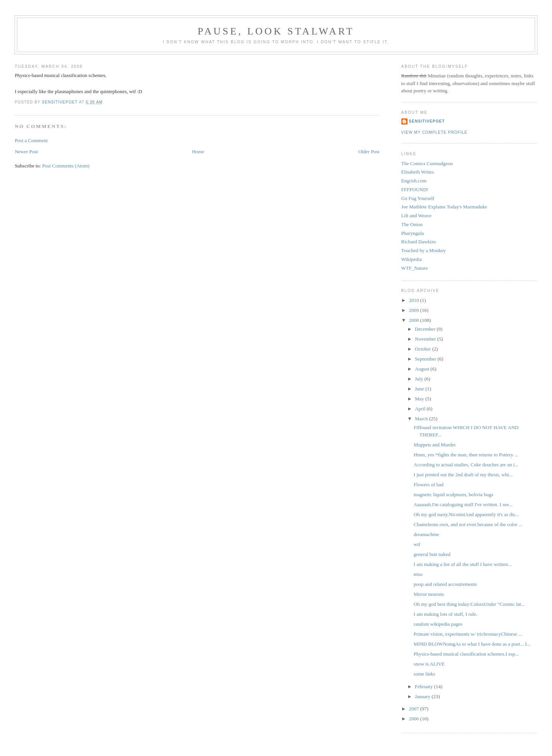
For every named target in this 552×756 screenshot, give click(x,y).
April (421, 409)
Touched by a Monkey (424, 250)
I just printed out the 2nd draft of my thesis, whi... (463, 475)
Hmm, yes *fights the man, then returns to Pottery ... (466, 455)
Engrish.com (414, 181)
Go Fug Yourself (418, 198)
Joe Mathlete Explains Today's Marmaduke (444, 207)
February (424, 686)
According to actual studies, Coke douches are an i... (466, 465)
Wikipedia (412, 259)
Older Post (369, 152)
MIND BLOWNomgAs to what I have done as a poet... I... (472, 644)
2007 (415, 709)
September (426, 359)
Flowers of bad (429, 485)
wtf (417, 544)
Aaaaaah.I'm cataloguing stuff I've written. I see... (463, 504)
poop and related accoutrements (445, 584)
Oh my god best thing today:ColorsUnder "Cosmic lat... (469, 604)
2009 (415, 310)
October (423, 349)
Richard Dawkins (419, 242)
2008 (415, 320)
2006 (415, 719)
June (420, 389)
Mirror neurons (429, 594)
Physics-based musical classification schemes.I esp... (466, 654)
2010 (415, 300)
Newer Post (26, 152)
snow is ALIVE (429, 664)
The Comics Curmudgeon (427, 163)
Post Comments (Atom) (66, 166)
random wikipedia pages (438, 624)
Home (198, 152)
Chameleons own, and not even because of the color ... (468, 524)
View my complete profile (435, 132)
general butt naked (432, 554)
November (426, 339)
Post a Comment (31, 140)
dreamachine (426, 534)
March (422, 419)
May (420, 399)
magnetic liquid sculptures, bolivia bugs (453, 494)
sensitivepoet (427, 121)
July (420, 379)
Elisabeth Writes (418, 172)
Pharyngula (413, 233)
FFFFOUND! (415, 189)
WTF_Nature (415, 268)
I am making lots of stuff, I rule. (445, 614)
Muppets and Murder (435, 445)
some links (424, 674)
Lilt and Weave (416, 216)
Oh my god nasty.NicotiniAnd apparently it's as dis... (466, 514)
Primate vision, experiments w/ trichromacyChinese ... (468, 634)
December (426, 329)
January (423, 696)
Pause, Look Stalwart (276, 31)
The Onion (412, 224)
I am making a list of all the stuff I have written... (462, 564)
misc (418, 574)
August (423, 369)
